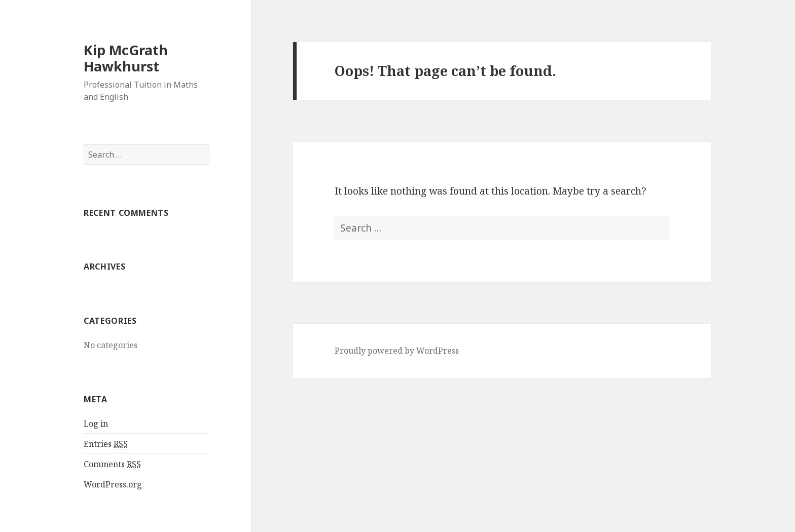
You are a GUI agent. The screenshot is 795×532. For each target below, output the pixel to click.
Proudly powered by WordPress (397, 351)
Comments (112, 464)
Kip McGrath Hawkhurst (126, 58)
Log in (96, 424)
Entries (106, 444)
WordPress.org (113, 484)
